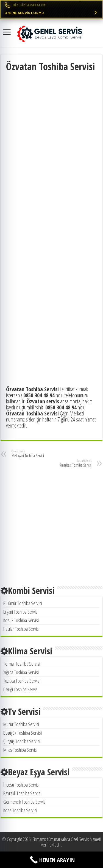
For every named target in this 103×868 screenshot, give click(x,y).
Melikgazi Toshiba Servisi (40, 454)
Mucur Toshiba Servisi (21, 724)
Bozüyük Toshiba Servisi (23, 733)
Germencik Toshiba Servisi (25, 802)
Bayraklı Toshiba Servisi (22, 793)
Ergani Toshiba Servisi (21, 612)
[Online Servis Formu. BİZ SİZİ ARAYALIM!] (51, 9)
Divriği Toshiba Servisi (21, 689)
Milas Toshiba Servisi (20, 750)
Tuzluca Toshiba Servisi (22, 681)
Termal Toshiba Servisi (22, 664)
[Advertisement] (51, 127)
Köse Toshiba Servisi (20, 810)
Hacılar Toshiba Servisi (21, 629)
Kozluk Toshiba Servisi (21, 620)
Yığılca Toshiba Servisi (21, 672)
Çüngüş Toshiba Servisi (22, 741)
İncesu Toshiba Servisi (21, 785)
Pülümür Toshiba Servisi (23, 603)
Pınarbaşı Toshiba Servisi (63, 463)
